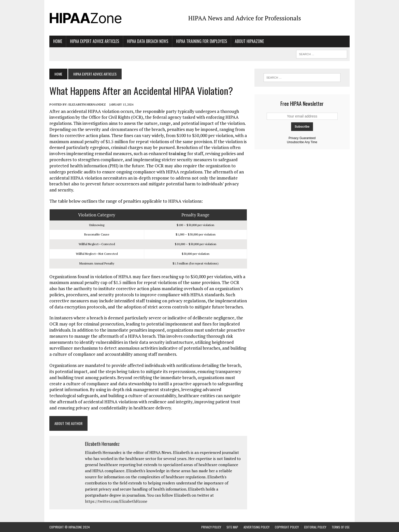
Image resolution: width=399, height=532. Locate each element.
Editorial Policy (315, 527)
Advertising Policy (256, 527)
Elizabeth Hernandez (87, 104)
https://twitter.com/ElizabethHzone (116, 501)
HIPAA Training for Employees (202, 41)
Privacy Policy (211, 527)
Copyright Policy (287, 527)
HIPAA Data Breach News (148, 41)
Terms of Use (341, 527)
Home (58, 41)
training (177, 153)
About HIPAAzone (249, 41)
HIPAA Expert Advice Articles (95, 41)
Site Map (232, 527)
